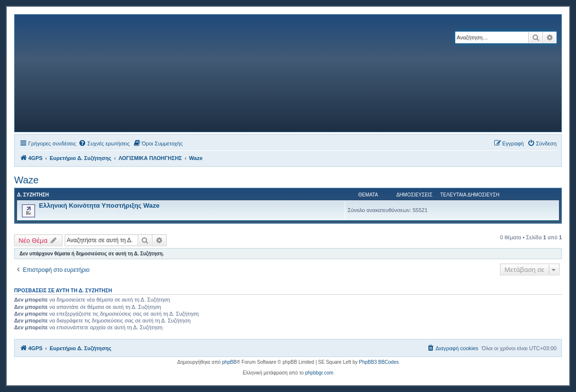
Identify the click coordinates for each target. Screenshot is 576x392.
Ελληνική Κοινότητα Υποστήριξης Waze (99, 205)
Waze (26, 180)
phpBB (229, 362)
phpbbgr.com (319, 373)
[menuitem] (104, 143)
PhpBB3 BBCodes (379, 362)
